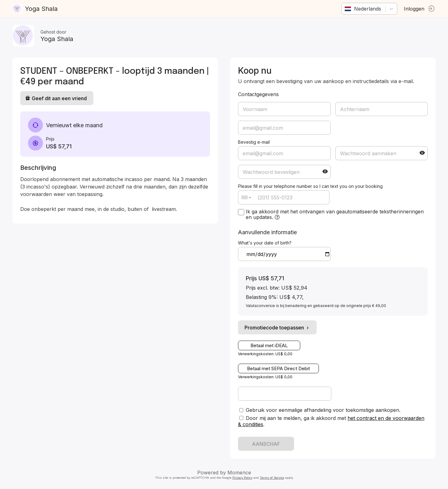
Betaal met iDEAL (269, 345)
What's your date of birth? (265, 243)
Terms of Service (272, 478)
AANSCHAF (266, 444)
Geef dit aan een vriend (56, 98)
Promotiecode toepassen (277, 328)
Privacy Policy (242, 478)
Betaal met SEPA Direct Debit (278, 368)
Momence (239, 473)
